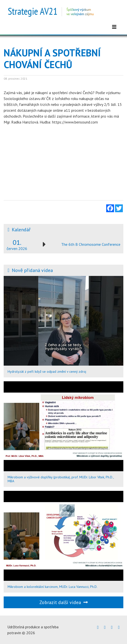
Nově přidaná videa (32, 270)
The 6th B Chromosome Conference (91, 244)
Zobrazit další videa (64, 602)
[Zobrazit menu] (114, 27)
